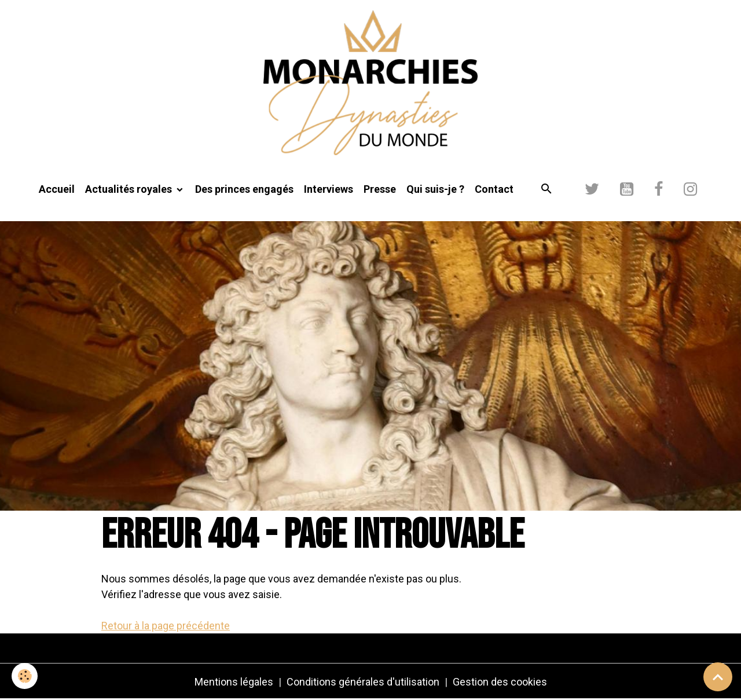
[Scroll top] (718, 677)
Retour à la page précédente (166, 626)
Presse (380, 189)
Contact (494, 189)
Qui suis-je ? (435, 189)
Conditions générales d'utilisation (363, 682)
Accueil (57, 189)
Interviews (329, 189)
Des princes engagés (244, 189)
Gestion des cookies (500, 682)
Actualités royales (130, 189)
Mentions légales (234, 682)
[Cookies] (25, 676)
